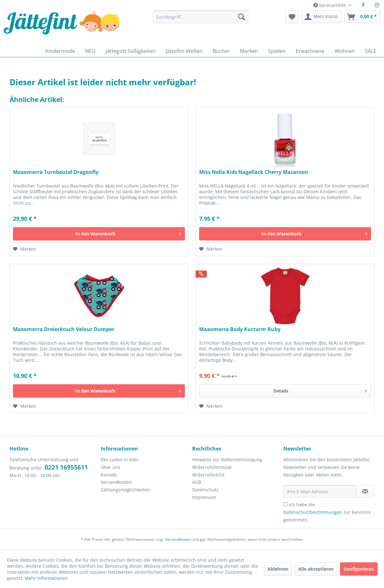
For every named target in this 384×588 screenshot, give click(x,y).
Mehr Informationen (46, 578)
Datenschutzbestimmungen (313, 512)
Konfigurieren (359, 569)
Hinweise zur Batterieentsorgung (227, 460)
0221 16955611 (66, 467)
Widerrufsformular (212, 467)
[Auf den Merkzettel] (25, 249)
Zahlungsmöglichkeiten (125, 490)
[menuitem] (201, 20)
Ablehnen (278, 569)
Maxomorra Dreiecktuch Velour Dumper (64, 329)
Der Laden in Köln (120, 460)
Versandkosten (116, 482)
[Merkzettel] (292, 17)
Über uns (110, 467)
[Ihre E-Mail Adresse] (320, 491)
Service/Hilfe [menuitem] (330, 5)
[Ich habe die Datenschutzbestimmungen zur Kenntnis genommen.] (285, 504)
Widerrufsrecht (208, 475)
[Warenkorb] (362, 17)
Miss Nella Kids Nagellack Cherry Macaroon (254, 172)
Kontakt (109, 475)
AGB (197, 482)
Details (320, 390)
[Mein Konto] (321, 17)
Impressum (204, 497)
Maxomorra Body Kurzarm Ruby (240, 329)
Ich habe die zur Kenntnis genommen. (327, 512)
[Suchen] (242, 17)
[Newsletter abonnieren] (365, 491)
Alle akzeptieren (316, 569)
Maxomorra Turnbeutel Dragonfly (56, 172)
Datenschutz (205, 490)
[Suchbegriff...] (201, 17)
